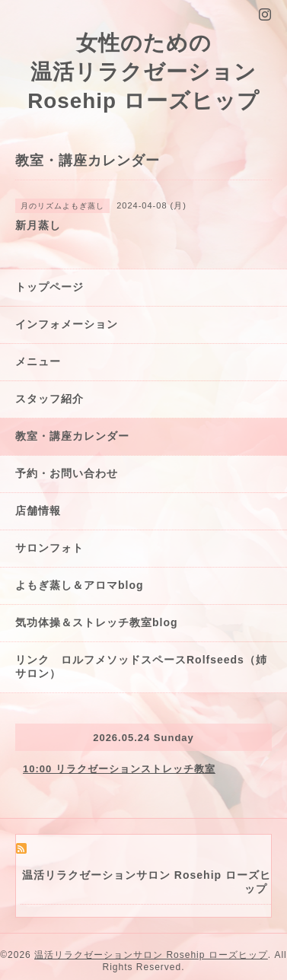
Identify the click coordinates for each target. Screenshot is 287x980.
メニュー (38, 361)
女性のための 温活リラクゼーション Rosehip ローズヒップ (143, 72)
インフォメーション (67, 324)
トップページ (49, 287)
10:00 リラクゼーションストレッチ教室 (119, 769)
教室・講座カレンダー (72, 436)
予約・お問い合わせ (67, 473)
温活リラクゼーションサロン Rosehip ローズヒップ (151, 955)
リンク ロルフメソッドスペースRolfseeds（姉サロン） (141, 667)
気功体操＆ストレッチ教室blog (97, 622)
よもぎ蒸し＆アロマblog (80, 585)
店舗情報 (38, 511)
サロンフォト (49, 548)
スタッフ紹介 (49, 399)
